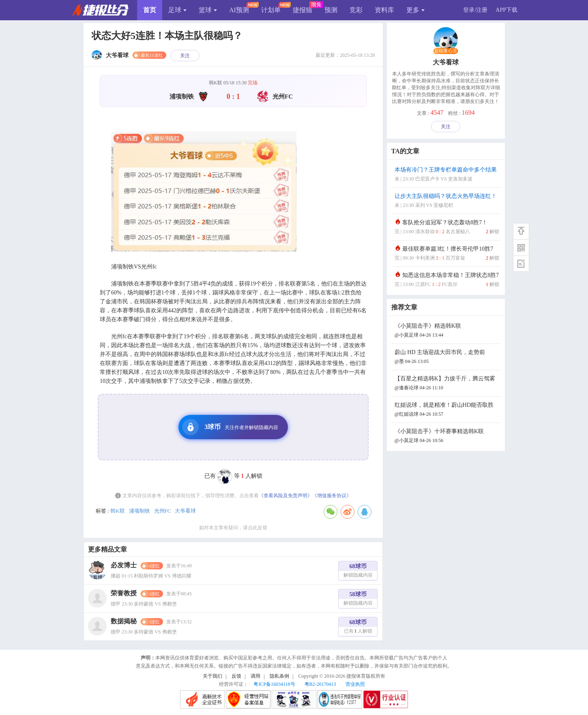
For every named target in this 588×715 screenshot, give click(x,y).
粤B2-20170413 (320, 684)
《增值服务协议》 (332, 496)
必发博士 (124, 565)
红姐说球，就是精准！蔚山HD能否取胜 (447, 410)
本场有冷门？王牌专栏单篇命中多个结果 (447, 175)
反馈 (236, 676)
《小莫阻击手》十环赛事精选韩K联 (447, 437)
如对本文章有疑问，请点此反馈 (233, 528)
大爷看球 (185, 511)
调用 (255, 676)
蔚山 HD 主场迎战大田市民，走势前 (447, 357)
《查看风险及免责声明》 (285, 496)
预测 (331, 10)
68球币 (358, 572)
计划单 (271, 10)
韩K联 (117, 511)
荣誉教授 (124, 593)
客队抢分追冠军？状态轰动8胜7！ (447, 228)
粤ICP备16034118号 (274, 684)
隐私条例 (279, 676)
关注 (185, 56)
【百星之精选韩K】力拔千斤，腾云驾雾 (447, 384)
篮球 (208, 10)
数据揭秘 (124, 621)
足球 (177, 10)
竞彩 (356, 10)
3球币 (230, 427)
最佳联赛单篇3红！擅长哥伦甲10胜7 (447, 254)
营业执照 (355, 684)
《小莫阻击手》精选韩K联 (447, 331)
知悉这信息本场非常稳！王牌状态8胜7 (447, 280)
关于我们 (212, 676)
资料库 (384, 10)
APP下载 (506, 10)
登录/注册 (475, 10)
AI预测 (239, 10)
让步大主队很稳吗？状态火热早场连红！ (447, 201)
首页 (150, 10)
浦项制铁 (139, 511)
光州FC (163, 511)
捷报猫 (303, 10)
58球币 (358, 600)
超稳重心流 (446, 51)
